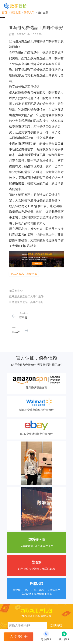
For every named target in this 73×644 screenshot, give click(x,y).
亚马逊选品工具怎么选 (24, 274)
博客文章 (16, 13)
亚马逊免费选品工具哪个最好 (26, 296)
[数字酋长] (15, 6)
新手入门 (29, 13)
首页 (5, 13)
